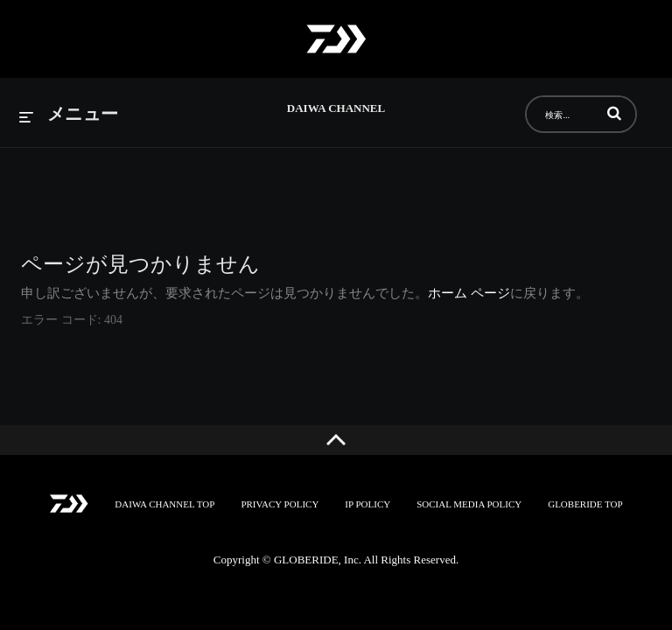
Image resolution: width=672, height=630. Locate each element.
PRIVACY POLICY (280, 504)
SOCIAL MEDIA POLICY (469, 504)
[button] (614, 113)
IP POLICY (367, 504)
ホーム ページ (469, 293)
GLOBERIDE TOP (585, 504)
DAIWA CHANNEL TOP (164, 504)
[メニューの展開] (69, 115)
